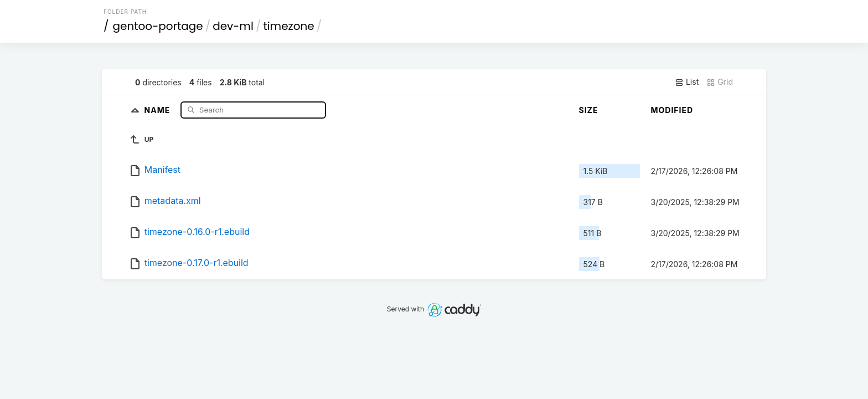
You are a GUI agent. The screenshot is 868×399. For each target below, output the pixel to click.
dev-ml (233, 26)
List (687, 82)
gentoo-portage (158, 26)
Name (159, 109)
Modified (672, 110)
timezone (288, 26)
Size (589, 110)
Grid (720, 82)
